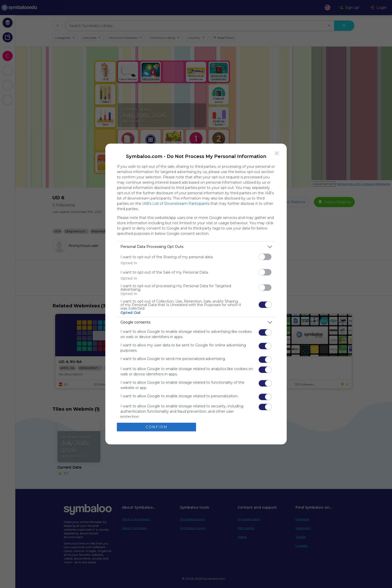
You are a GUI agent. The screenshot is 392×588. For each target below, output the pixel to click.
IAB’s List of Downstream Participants (176, 204)
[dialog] (196, 294)
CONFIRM (157, 427)
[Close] (277, 153)
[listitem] (196, 247)
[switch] (265, 257)
